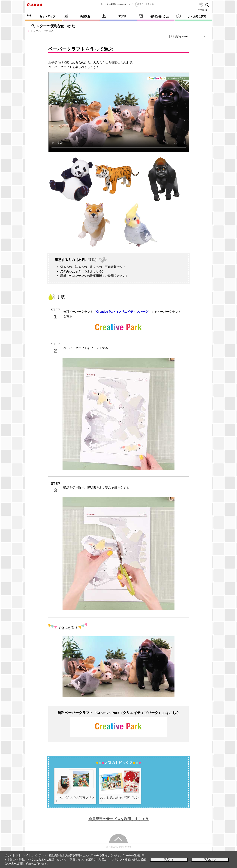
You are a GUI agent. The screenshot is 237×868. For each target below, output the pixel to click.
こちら (40, 859)
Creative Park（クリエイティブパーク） (124, 312)
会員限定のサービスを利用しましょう (119, 819)
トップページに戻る (42, 31)
